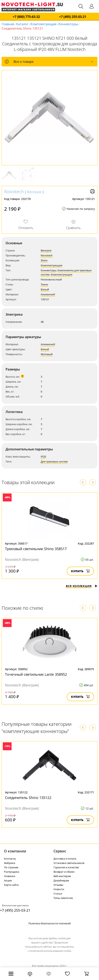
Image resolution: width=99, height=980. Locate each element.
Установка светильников (69, 863)
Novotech (14, 191)
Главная (8, 24)
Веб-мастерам (62, 876)
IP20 (43, 457)
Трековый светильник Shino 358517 (36, 549)
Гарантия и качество (66, 867)
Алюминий (48, 294)
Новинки (10, 876)
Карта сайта (11, 885)
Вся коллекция (82, 586)
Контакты (10, 859)
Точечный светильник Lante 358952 (36, 674)
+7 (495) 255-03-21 (73, 17)
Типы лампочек (63, 898)
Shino (44, 260)
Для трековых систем (54, 461)
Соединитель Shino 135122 (28, 798)
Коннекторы (68, 24)
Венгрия (34, 192)
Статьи (58, 894)
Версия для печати (92, 191)
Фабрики (10, 863)
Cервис (60, 851)
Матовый (47, 354)
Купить (80, 571)
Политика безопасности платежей (49, 923)
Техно (44, 284)
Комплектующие (44, 24)
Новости (59, 889)
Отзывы (58, 885)
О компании (15, 851)
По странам (11, 867)
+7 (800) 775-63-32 (26, 17)
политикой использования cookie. (50, 951)
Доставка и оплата (65, 859)
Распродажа (12, 872)
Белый (45, 289)
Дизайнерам (61, 880)
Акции (8, 880)
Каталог (22, 24)
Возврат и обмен (64, 872)
